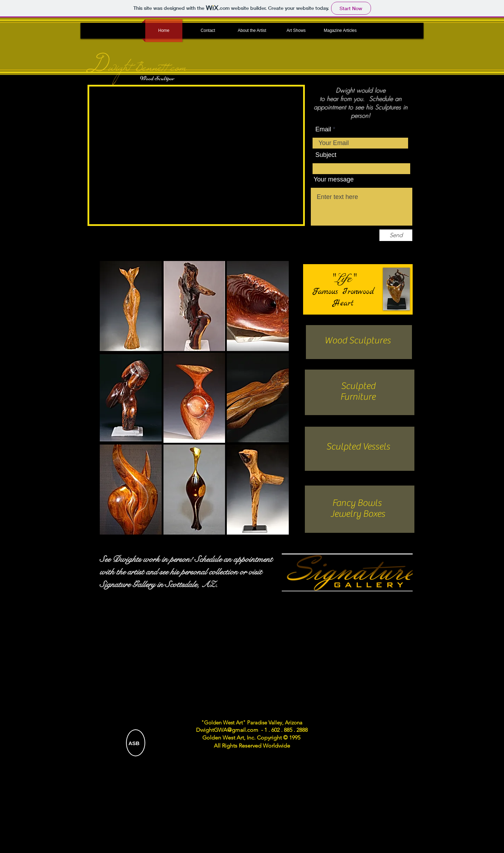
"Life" (343, 278)
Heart (343, 303)
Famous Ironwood (343, 292)
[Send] (396, 235)
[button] (131, 306)
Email (323, 129)
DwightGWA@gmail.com (227, 730)
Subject (326, 155)
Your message (334, 179)
